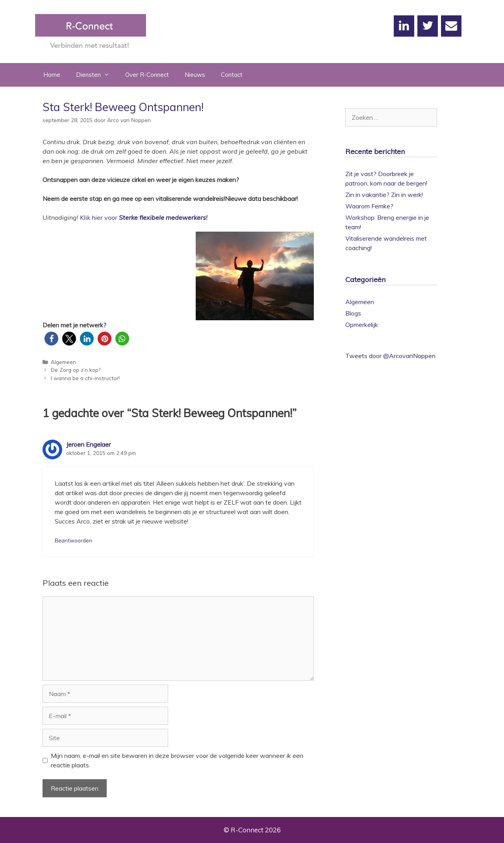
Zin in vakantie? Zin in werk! (384, 195)
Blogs (353, 313)
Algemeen (63, 362)
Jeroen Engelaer (88, 444)
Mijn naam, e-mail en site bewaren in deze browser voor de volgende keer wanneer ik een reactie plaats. (177, 760)
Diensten (97, 75)
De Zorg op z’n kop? (76, 370)
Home (52, 75)
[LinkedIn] (404, 26)
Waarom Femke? (369, 206)
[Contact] (451, 26)
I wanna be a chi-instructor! (85, 378)
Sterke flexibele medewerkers (162, 217)
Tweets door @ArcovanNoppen (390, 356)
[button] (51, 339)
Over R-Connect (147, 75)
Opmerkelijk (362, 325)
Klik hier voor (99, 217)
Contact (232, 75)
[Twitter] (428, 26)
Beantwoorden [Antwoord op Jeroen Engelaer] (73, 540)
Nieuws (195, 75)
